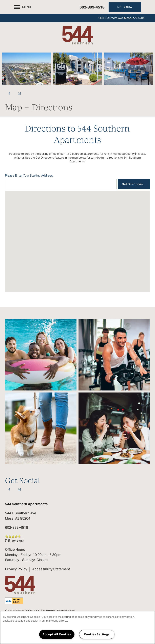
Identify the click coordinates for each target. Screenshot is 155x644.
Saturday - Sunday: (20, 560)
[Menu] (23, 7)
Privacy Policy (16, 569)
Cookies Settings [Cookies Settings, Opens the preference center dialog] (97, 634)
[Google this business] (19, 93)
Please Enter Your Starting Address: (29, 175)
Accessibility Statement (51, 569)
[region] (77, 627)
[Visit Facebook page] (9, 93)
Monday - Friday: (18, 555)
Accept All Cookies (57, 634)
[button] (125, 7)
